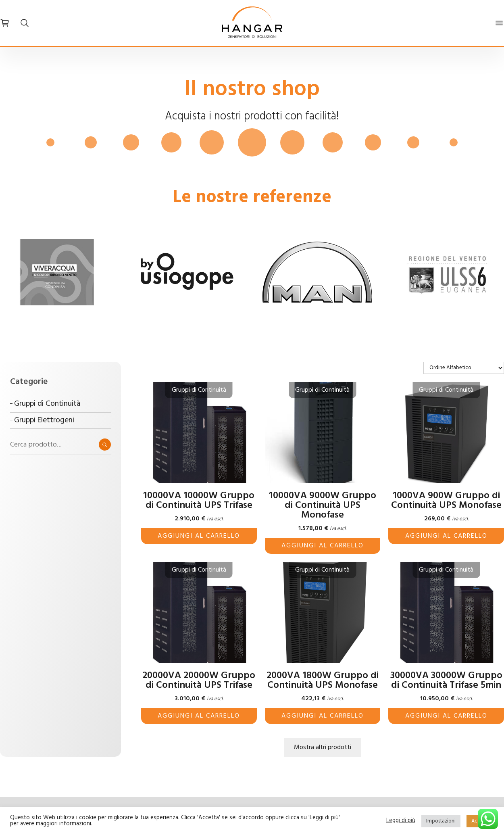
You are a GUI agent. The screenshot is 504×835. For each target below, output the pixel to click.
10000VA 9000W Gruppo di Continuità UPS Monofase (323, 505)
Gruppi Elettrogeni (44, 420)
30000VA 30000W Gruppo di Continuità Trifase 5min (446, 681)
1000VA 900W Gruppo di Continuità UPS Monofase (446, 501)
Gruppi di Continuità (47, 404)
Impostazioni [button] (441, 821)
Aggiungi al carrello (199, 536)
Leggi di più (401, 821)
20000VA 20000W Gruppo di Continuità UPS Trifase (199, 681)
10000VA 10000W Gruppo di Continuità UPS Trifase (199, 501)
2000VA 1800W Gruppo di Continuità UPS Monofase (323, 681)
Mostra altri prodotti (323, 747)
